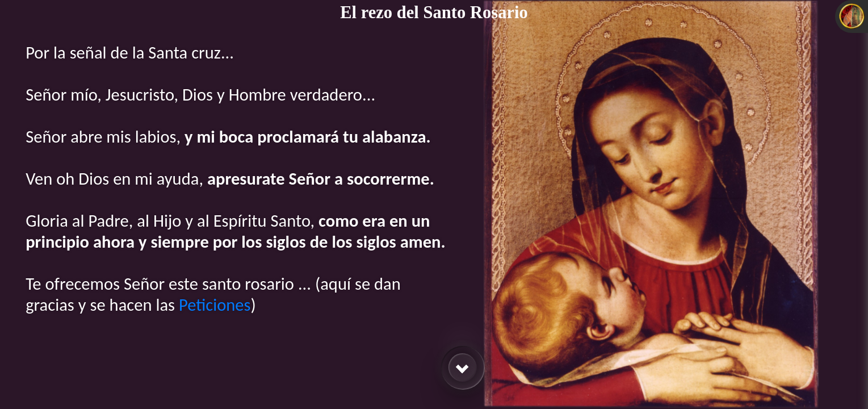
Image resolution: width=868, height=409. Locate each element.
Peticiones (215, 305)
